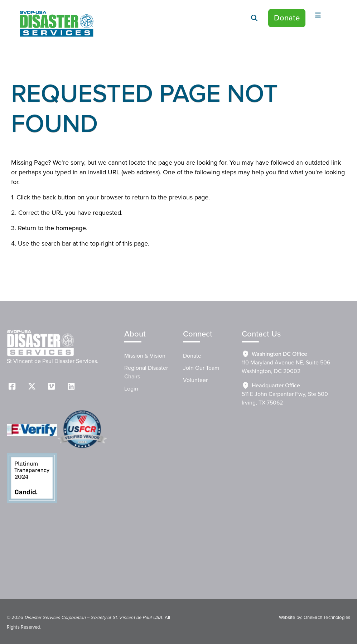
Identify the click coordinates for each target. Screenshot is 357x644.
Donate (287, 18)
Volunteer (195, 380)
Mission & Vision (145, 356)
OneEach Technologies (327, 618)
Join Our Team (201, 368)
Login (131, 389)
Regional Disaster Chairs (146, 372)
